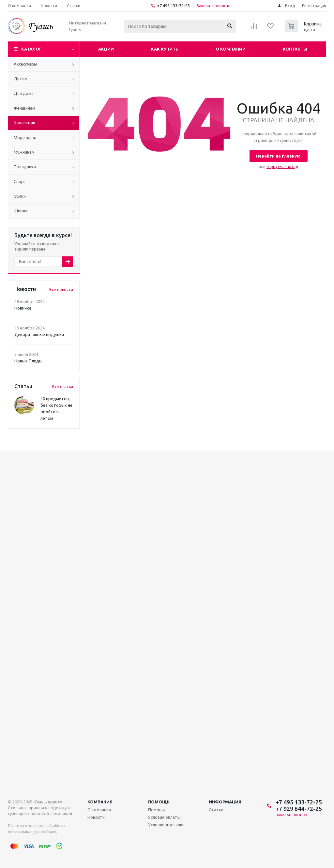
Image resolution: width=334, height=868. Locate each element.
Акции (106, 49)
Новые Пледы (28, 361)
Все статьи (63, 387)
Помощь (159, 802)
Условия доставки (166, 825)
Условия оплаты (164, 817)
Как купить (165, 49)
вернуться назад (282, 167)
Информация (225, 802)
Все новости (61, 289)
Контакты (295, 49)
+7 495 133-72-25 (173, 6)
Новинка (23, 308)
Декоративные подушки (39, 334)
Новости (96, 817)
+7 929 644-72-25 (299, 809)
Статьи (216, 810)
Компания (100, 802)
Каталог (31, 49)
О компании (231, 49)
